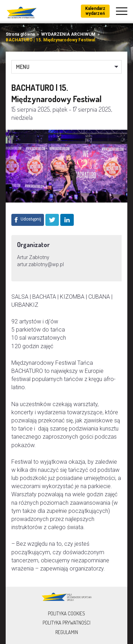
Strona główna (20, 34)
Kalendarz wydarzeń (95, 11)
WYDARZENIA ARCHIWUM (68, 34)
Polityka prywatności (66, 623)
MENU (23, 67)
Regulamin (67, 632)
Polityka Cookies (66, 613)
